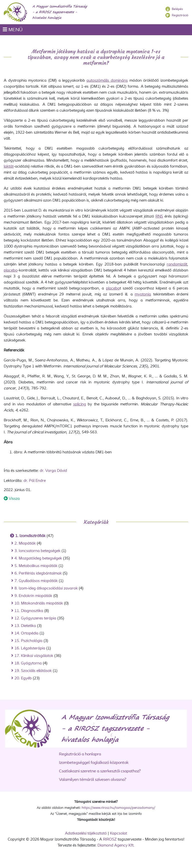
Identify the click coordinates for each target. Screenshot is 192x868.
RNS (159, 217)
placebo (11, 271)
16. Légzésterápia (30, 648)
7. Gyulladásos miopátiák (36, 581)
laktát (9, 167)
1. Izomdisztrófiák (30, 536)
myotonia (143, 294)
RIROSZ (110, 840)
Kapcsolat (118, 834)
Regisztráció (180, 15)
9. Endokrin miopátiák (33, 596)
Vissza (12, 499)
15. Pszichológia (28, 641)
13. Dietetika (25, 626)
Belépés (177, 9)
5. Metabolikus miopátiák (36, 566)
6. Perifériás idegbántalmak (38, 574)
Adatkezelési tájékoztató (86, 834)
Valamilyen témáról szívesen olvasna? (93, 780)
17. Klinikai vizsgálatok (34, 656)
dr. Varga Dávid (53, 471)
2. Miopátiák (25, 544)
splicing (80, 404)
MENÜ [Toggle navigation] (13, 30)
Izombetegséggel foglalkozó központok (94, 763)
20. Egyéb (23, 678)
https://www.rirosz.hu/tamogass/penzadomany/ (118, 808)
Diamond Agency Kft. (116, 846)
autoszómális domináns (107, 81)
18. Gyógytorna (28, 663)
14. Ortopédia (26, 633)
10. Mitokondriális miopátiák (39, 603)
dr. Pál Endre (35, 481)
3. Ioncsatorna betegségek (37, 551)
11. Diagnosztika (29, 611)
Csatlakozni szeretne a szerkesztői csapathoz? (100, 771)
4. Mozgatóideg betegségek (38, 559)
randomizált (177, 265)
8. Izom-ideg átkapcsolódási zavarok (46, 588)
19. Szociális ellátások (33, 671)
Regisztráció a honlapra (80, 754)
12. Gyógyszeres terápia (35, 618)
